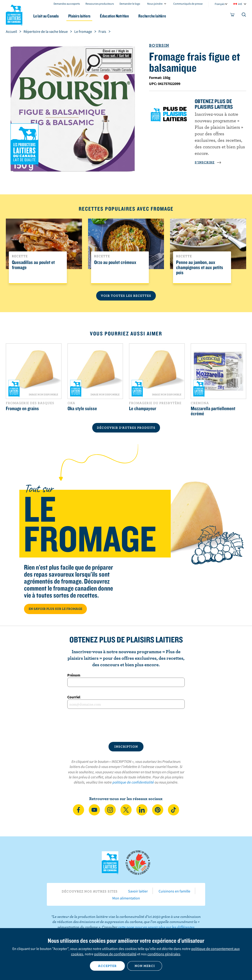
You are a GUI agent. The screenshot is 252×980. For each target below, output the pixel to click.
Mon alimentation (126, 898)
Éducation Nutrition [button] (114, 16)
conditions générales (164, 954)
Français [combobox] (220, 4)
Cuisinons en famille (174, 891)
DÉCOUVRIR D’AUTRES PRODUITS (126, 428)
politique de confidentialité (133, 782)
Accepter (107, 966)
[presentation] (126, 725)
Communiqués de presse (188, 4)
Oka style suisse (82, 408)
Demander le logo (130, 4)
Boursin (159, 45)
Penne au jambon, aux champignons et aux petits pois (200, 267)
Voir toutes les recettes (126, 296)
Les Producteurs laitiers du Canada (14, 14)
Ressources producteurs (100, 4)
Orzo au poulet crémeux (115, 262)
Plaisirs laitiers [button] (79, 16)
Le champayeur (143, 408)
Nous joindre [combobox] (155, 4)
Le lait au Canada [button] (46, 16)
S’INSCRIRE (208, 162)
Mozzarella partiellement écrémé (213, 411)
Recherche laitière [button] (152, 16)
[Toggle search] (244, 16)
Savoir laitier (138, 891)
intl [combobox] (240, 4)
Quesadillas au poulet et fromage (33, 265)
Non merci (145, 966)
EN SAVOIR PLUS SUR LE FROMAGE (55, 609)
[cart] (232, 16)
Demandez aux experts (67, 4)
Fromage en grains (22, 408)
